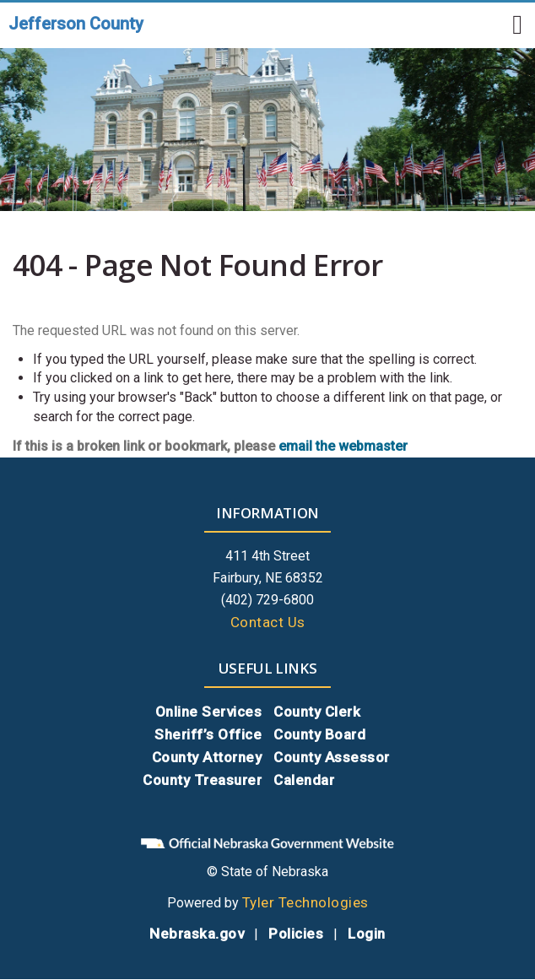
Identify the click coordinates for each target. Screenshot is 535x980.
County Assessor (332, 757)
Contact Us (268, 622)
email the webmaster (343, 446)
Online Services (209, 712)
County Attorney (207, 757)
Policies (296, 934)
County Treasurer (202, 780)
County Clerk (317, 712)
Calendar (304, 780)
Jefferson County (76, 24)
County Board (319, 734)
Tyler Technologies (305, 902)
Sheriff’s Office (208, 734)
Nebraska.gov (197, 934)
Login (367, 934)
